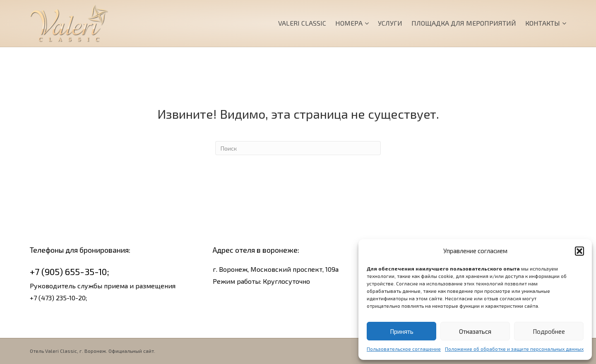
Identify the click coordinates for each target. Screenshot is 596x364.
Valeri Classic (302, 23)
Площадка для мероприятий (464, 23)
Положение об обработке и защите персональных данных (514, 349)
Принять (402, 331)
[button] (579, 251)
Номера (349, 23)
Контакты (543, 23)
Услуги (390, 23)
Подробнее (549, 331)
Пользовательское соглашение (404, 349)
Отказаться (475, 331)
